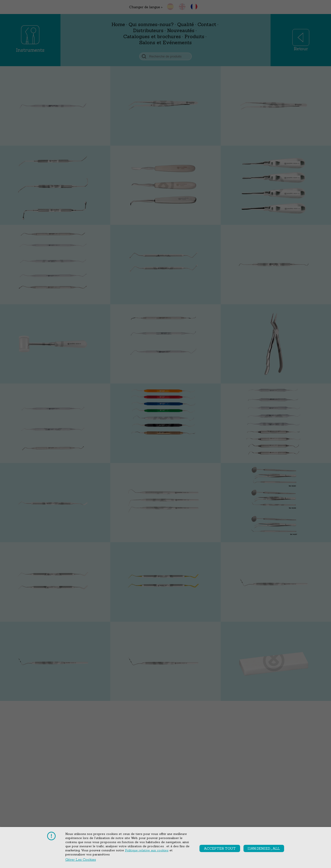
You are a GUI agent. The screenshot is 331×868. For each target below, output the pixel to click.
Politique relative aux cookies (147, 850)
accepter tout (220, 848)
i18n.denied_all (264, 848)
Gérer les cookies (81, 860)
